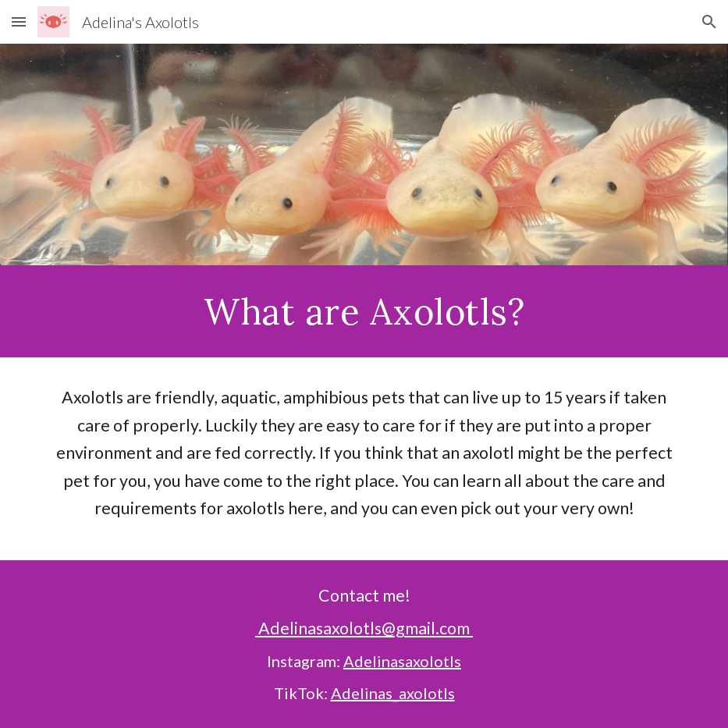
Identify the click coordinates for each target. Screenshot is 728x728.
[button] (19, 21)
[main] (364, 311)
